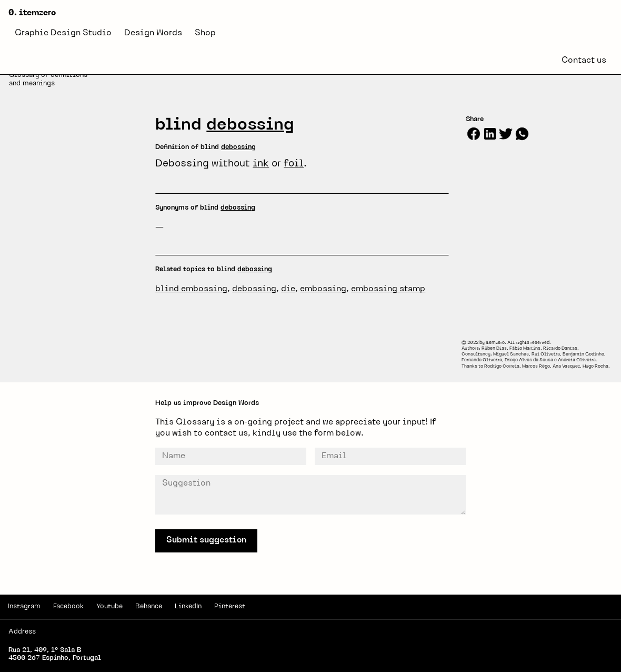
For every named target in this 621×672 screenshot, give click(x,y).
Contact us (584, 61)
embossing (323, 289)
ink (261, 164)
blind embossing (191, 289)
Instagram (24, 606)
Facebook (68, 606)
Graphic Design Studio (63, 33)
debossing (250, 125)
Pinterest (230, 606)
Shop (205, 33)
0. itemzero (32, 13)
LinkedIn (188, 606)
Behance (149, 606)
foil (294, 164)
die (288, 289)
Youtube (109, 606)
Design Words (153, 33)
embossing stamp (388, 289)
